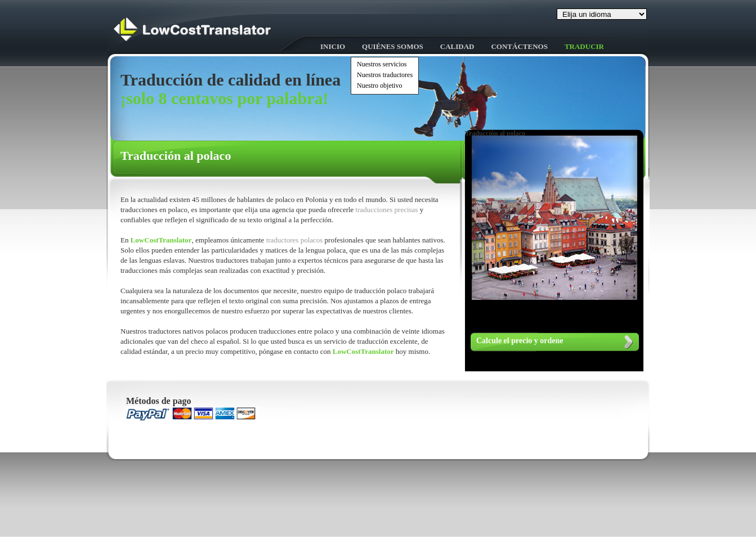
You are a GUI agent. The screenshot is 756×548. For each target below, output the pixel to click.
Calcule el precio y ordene (520, 341)
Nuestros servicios (382, 64)
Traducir (584, 46)
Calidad (457, 46)
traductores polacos (296, 240)
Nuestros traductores (385, 75)
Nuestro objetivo (379, 86)
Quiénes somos (393, 46)
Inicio (333, 46)
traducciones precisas (388, 210)
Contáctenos (519, 46)
